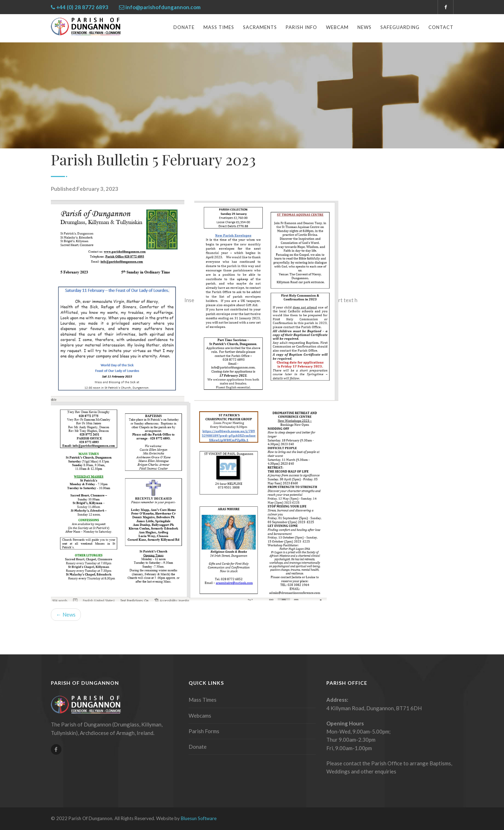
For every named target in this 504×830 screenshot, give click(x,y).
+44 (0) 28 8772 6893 (82, 7)
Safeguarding (400, 27)
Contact (441, 27)
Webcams (200, 716)
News (364, 27)
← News (66, 614)
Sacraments (260, 27)
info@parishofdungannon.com (163, 7)
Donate (184, 27)
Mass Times (219, 27)
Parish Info (301, 27)
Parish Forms (204, 731)
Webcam (337, 27)
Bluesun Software (199, 818)
